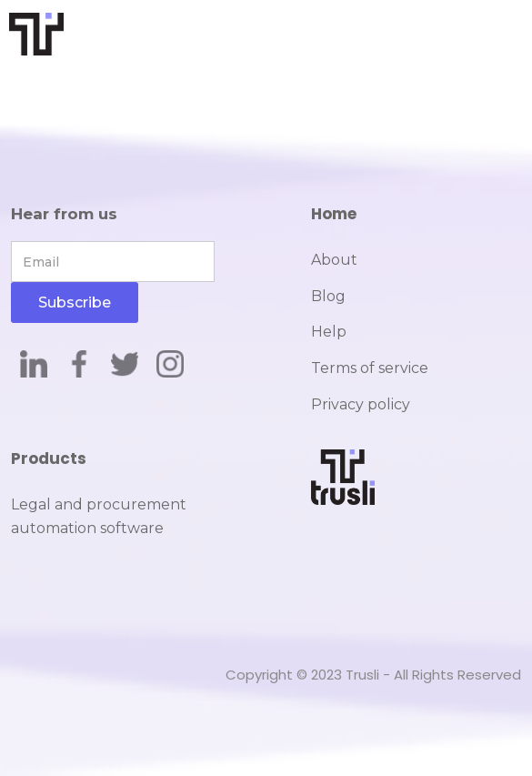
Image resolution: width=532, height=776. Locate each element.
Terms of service (370, 368)
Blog (328, 296)
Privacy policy (361, 404)
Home (334, 214)
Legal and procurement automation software (99, 516)
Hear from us (64, 214)
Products (49, 459)
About (334, 260)
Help (329, 332)
